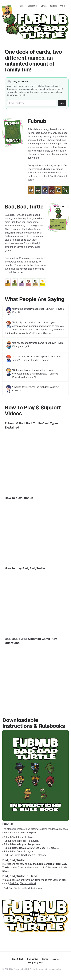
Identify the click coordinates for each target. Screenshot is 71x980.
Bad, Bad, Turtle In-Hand (23, 883)
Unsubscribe (55, 969)
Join (62, 103)
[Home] (7, 10)
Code (22, 6)
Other (63, 6)
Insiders (54, 6)
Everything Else (36, 963)
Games (44, 6)
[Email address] (32, 103)
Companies (33, 6)
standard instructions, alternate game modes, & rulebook (37, 829)
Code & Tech (17, 959)
